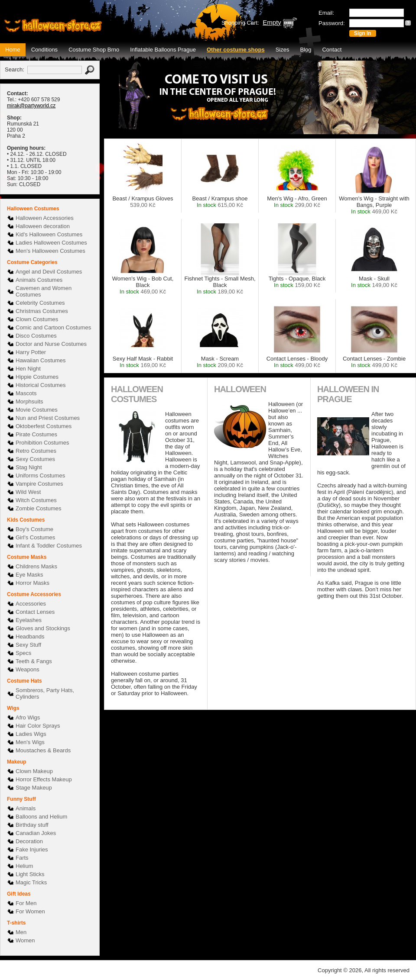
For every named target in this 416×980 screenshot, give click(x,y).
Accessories (31, 604)
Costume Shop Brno (94, 50)
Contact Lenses (35, 612)
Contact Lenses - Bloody (297, 362)
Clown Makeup (34, 771)
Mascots (26, 393)
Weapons (28, 669)
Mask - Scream (220, 362)
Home (13, 50)
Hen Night (28, 369)
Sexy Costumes (35, 459)
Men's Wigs (30, 742)
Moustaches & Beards (43, 750)
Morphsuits (29, 401)
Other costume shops (236, 50)
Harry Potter (31, 352)
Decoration (29, 841)
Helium (24, 866)
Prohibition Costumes (42, 443)
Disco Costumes (36, 336)
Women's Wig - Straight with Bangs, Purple (374, 205)
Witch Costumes (36, 500)
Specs (23, 653)
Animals (26, 808)
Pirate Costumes (36, 434)
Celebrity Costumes (40, 303)
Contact (332, 50)
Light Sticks (30, 874)
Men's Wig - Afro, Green (297, 202)
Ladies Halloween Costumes (51, 243)
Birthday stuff (32, 825)
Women (25, 940)
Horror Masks (32, 583)
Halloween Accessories (45, 218)
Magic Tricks (31, 882)
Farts (22, 858)
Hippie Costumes (37, 377)
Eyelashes (29, 620)
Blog (305, 50)
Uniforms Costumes (40, 475)
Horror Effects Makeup (44, 779)
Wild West (28, 492)
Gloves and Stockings (43, 628)
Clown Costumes (37, 319)
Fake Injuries (32, 849)
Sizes (283, 50)
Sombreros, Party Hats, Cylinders (45, 693)
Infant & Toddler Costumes (49, 546)
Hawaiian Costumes (41, 360)
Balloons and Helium (41, 817)
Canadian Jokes (36, 833)
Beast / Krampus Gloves (143, 202)
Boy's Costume (34, 529)
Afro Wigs (28, 717)
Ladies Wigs (31, 734)
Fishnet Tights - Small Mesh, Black (220, 285)
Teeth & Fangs (34, 661)
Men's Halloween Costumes (50, 251)
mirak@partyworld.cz (31, 106)
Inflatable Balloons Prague (163, 50)
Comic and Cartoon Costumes (53, 327)
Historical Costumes (41, 385)
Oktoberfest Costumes (44, 426)
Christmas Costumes (42, 311)
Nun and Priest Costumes (48, 418)
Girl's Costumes (35, 537)
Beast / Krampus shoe (220, 202)
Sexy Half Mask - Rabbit (143, 362)
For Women (30, 911)
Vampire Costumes (39, 484)
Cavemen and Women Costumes (44, 291)
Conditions (44, 50)
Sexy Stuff (28, 645)
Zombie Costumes (38, 508)
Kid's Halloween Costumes (49, 234)
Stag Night (29, 467)
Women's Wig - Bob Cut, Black (143, 285)
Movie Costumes (37, 410)
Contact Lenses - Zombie (374, 362)
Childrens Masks (36, 566)
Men (21, 932)
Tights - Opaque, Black (297, 282)
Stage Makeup (34, 788)
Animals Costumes (39, 280)
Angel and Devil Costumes (49, 272)
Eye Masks (29, 575)
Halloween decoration (43, 226)
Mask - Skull (374, 282)
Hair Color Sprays (38, 726)
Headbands (30, 637)
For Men (26, 903)
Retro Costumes (36, 451)
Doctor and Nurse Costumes (51, 344)
